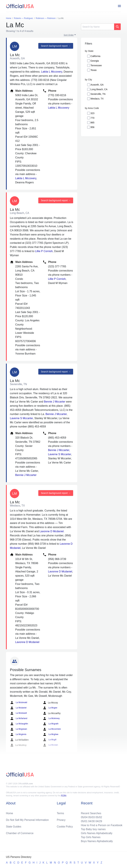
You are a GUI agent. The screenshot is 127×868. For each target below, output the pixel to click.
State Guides (14, 827)
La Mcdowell (18, 713)
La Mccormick (52, 729)
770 (93, 118)
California (95, 56)
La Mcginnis (18, 734)
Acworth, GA (97, 85)
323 (93, 113)
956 (93, 127)
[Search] (98, 27)
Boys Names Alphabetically (97, 841)
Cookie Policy (65, 827)
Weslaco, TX (97, 99)
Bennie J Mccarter (54, 402)
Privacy (61, 820)
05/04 (84, 817)
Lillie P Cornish (44, 251)
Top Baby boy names (93, 829)
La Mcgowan (18, 729)
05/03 (91, 817)
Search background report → (56, 46)
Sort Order (69, 35)
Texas (94, 70)
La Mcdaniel (18, 708)
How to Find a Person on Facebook (102, 825)
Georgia (95, 61)
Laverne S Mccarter (21, 418)
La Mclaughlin (19, 724)
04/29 (99, 821)
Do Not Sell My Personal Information (27, 820)
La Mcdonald (19, 703)
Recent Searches (91, 813)
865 (93, 123)
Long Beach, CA (99, 89)
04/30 (91, 821)
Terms (61, 813)
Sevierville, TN (98, 94)
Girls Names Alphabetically (97, 833)
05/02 (99, 817)
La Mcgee (50, 708)
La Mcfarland (19, 719)
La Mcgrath (51, 724)
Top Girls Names (91, 837)
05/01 (84, 821)
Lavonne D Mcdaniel (52, 531)
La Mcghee (51, 734)
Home (10, 813)
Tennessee (96, 65)
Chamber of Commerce (20, 833)
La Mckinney (51, 719)
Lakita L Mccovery (52, 72)
